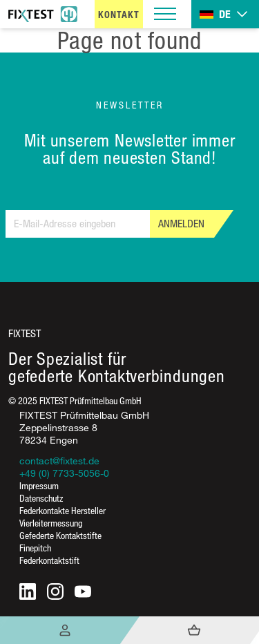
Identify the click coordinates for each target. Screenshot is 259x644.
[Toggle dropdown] (225, 14)
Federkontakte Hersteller (63, 510)
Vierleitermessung (51, 523)
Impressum (39, 485)
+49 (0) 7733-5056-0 (64, 473)
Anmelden (181, 224)
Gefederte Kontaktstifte (60, 535)
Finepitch (35, 548)
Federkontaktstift (49, 560)
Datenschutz (41, 498)
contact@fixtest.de (59, 461)
